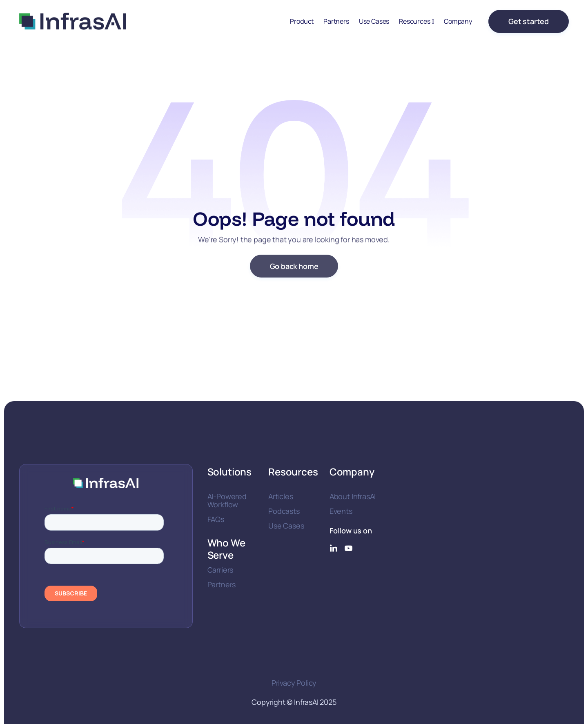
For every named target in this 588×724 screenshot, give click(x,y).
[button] (416, 21)
